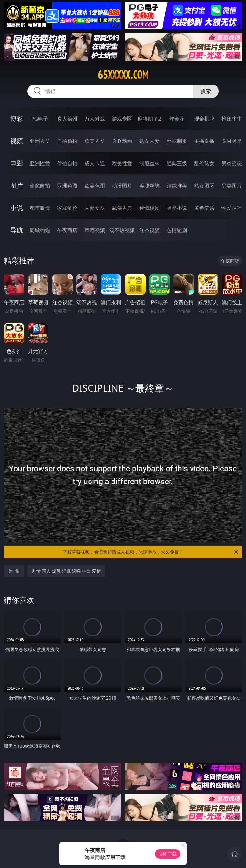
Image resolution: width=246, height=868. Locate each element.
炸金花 (177, 119)
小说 (17, 208)
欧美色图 (95, 186)
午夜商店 (67, 230)
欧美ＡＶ (95, 141)
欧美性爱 (122, 163)
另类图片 (232, 186)
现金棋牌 (204, 119)
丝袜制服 (177, 141)
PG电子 (40, 119)
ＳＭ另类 (232, 141)
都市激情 (40, 208)
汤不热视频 (122, 230)
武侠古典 (122, 208)
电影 (17, 163)
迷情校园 (149, 208)
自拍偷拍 (67, 141)
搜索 (206, 91)
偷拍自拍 (67, 163)
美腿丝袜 (149, 186)
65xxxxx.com (123, 75)
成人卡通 (95, 163)
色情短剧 (177, 230)
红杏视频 (149, 230)
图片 (17, 185)
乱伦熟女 (204, 163)
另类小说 (177, 208)
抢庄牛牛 (232, 119)
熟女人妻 (149, 141)
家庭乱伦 (67, 208)
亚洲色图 (67, 186)
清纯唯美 (177, 186)
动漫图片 (122, 186)
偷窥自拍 (40, 186)
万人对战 (95, 119)
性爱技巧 (232, 208)
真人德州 (67, 119)
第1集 (14, 571)
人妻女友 (95, 208)
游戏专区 (122, 119)
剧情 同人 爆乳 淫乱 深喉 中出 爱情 (67, 571)
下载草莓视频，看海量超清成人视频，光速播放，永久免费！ (151, 552)
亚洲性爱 (40, 163)
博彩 (17, 118)
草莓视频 (95, 230)
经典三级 (177, 163)
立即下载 (168, 854)
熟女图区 (204, 186)
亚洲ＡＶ (40, 141)
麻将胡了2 (149, 119)
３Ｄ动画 (122, 141)
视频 (17, 141)
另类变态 (232, 163)
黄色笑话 (204, 208)
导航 (17, 230)
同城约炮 (40, 230)
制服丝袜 (149, 163)
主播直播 (204, 141)
